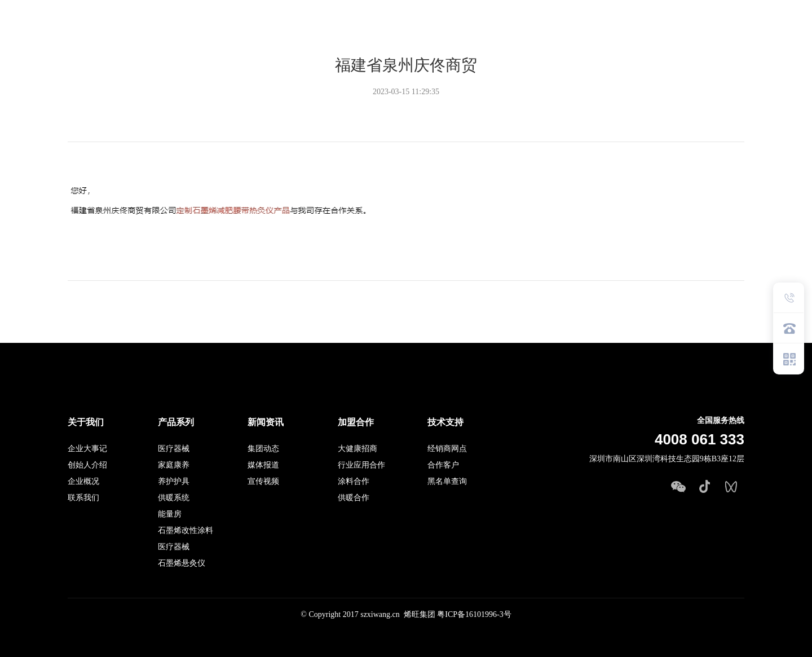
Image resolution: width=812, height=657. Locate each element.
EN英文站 (771, 30)
